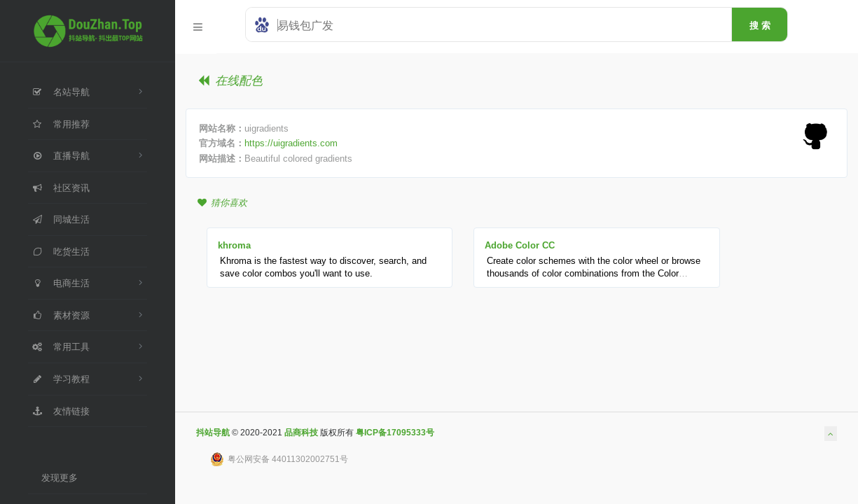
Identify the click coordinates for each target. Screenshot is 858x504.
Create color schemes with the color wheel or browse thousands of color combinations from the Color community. (594, 273)
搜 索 (760, 25)
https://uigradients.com (291, 143)
